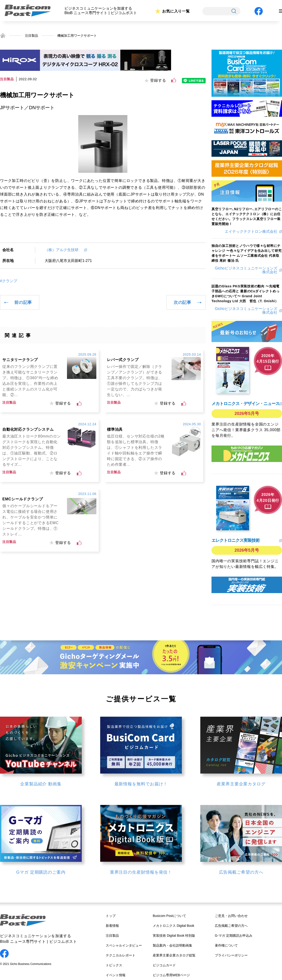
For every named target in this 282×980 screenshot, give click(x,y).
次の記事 (182, 302)
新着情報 (112, 926)
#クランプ (9, 281)
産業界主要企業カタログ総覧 (174, 955)
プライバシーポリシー (231, 955)
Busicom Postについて (169, 916)
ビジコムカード (164, 965)
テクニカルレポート (121, 955)
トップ (111, 916)
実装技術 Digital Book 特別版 (174, 936)
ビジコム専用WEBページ (171, 975)
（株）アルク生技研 (63, 250)
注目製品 (31, 36)
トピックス (114, 965)
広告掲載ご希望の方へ (231, 926)
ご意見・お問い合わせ (231, 916)
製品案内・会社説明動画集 (172, 945)
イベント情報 (116, 975)
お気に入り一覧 (176, 11)
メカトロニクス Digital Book (174, 926)
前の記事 (23, 302)
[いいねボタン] (174, 80)
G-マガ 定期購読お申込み (233, 936)
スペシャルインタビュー (124, 945)
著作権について (226, 945)
